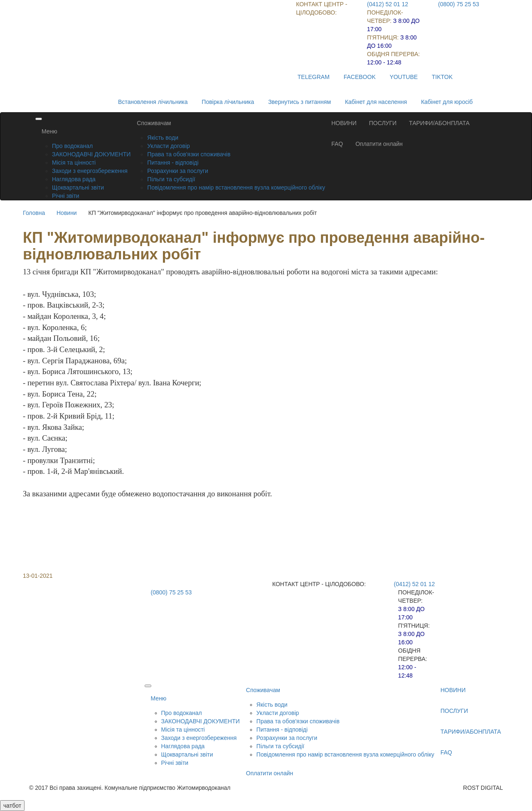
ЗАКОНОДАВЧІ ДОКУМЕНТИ (91, 154)
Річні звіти (66, 196)
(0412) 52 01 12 (388, 4)
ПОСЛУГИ (383, 123)
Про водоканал (72, 146)
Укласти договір (169, 146)
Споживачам (154, 123)
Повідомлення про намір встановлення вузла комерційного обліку (236, 187)
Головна (34, 213)
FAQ (337, 144)
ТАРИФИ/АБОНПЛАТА (439, 123)
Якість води (163, 138)
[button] (266, 520)
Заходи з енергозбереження (90, 171)
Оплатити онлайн (379, 144)
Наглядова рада (74, 179)
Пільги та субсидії (171, 179)
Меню (49, 131)
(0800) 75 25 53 (459, 4)
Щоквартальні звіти (78, 187)
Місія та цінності (74, 163)
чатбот (12, 806)
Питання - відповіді (173, 163)
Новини (67, 213)
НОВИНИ (344, 123)
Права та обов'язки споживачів (189, 154)
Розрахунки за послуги (177, 171)
